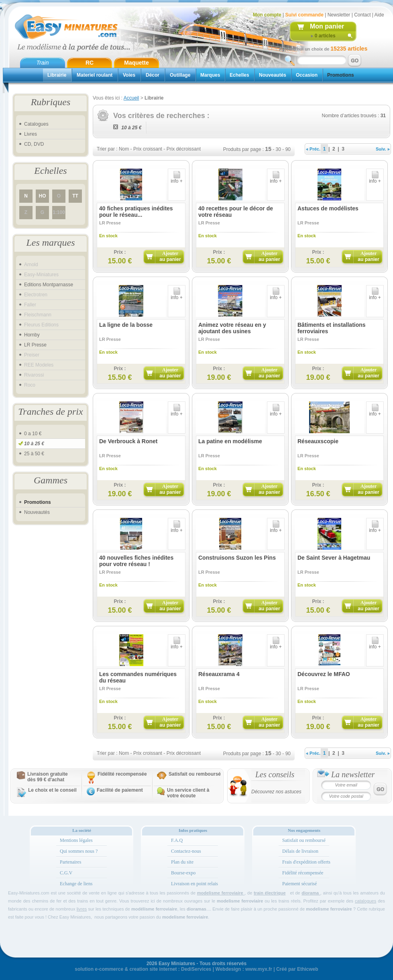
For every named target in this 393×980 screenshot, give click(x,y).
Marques (210, 75)
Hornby (32, 335)
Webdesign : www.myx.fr (244, 969)
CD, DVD (34, 144)
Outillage (180, 75)
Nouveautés (273, 75)
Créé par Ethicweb (297, 969)
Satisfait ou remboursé (195, 774)
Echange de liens (76, 884)
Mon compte (267, 15)
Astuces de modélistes (328, 208)
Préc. (313, 149)
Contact (362, 15)
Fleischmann (38, 315)
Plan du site (182, 862)
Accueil (131, 98)
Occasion (307, 75)
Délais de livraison (300, 851)
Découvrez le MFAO (324, 674)
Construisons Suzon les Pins (237, 558)
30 (278, 149)
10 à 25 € (34, 444)
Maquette (136, 63)
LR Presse (35, 345)
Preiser (32, 355)
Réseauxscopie (318, 441)
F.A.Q (177, 840)
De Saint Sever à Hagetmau (334, 558)
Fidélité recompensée (122, 774)
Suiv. (383, 149)
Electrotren (36, 295)
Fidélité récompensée (303, 873)
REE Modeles (39, 365)
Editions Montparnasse (49, 285)
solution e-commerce (99, 969)
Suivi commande (304, 15)
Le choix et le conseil (52, 790)
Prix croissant (148, 149)
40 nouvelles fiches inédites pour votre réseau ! (136, 561)
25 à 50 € (34, 454)
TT (75, 196)
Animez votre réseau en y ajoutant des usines (232, 328)
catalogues (366, 901)
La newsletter (353, 774)
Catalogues (36, 124)
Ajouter (170, 256)
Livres (31, 134)
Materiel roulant (95, 75)
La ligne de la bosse (126, 325)
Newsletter (339, 15)
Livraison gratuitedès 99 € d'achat (48, 777)
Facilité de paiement (120, 790)
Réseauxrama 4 (219, 674)
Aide (379, 15)
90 (288, 149)
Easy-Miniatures (41, 275)
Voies (129, 75)
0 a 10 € (33, 434)
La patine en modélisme (230, 441)
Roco (30, 385)
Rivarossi (34, 375)
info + (177, 179)
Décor (153, 75)
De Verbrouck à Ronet (128, 441)
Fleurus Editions (41, 325)
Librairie (57, 75)
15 (268, 149)
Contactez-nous (186, 851)
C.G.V (66, 873)
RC (90, 63)
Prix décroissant (184, 149)
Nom (124, 149)
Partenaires (70, 862)
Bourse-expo (183, 873)
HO (43, 196)
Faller (30, 305)
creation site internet (153, 969)
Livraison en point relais (194, 884)
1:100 (59, 212)
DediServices (196, 969)
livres (82, 909)
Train (43, 63)
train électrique (270, 893)
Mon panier (327, 26)
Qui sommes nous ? (79, 851)
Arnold (31, 265)
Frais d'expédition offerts (306, 862)
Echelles (239, 75)
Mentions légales (76, 840)
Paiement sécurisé (299, 884)
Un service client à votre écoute (188, 793)
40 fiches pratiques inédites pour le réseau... (136, 212)
